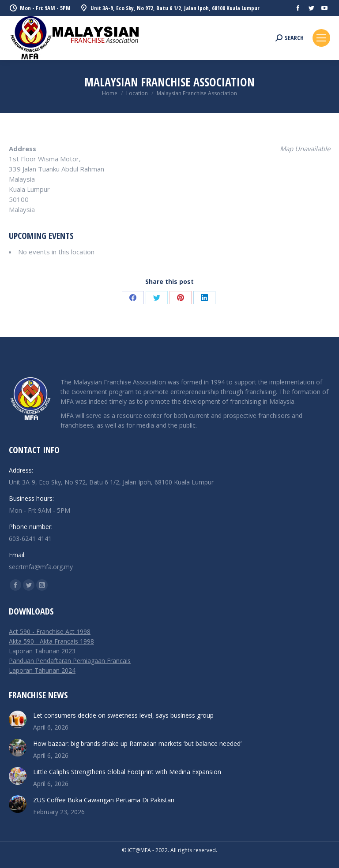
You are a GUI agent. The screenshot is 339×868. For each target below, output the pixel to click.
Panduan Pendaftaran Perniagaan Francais (70, 661)
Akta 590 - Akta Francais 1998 (51, 641)
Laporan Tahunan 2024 (42, 670)
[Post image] (18, 719)
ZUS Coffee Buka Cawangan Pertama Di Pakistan (104, 800)
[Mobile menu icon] (321, 38)
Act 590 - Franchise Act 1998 (50, 631)
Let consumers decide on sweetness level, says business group (123, 715)
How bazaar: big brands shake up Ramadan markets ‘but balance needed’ (137, 743)
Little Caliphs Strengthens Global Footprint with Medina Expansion (127, 772)
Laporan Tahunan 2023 (42, 651)
